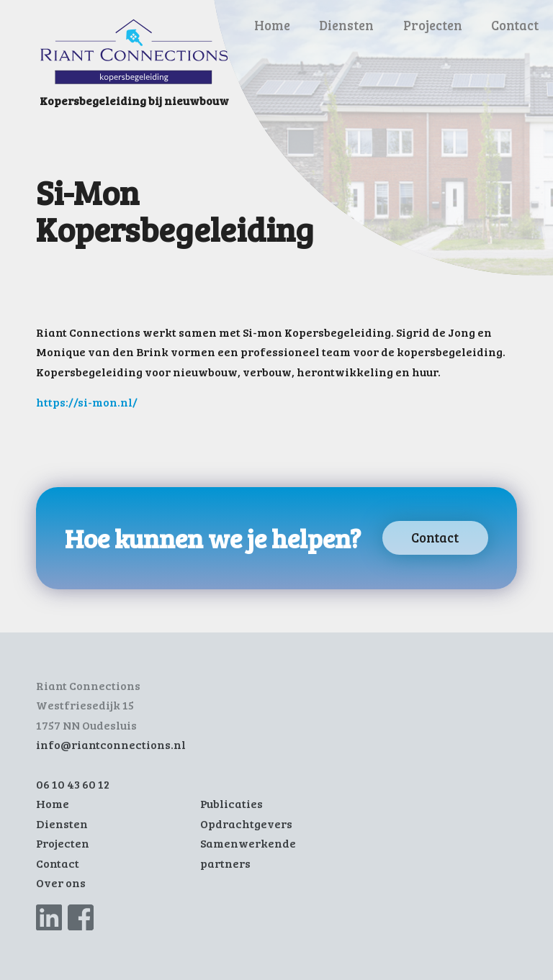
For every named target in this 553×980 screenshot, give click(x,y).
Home (272, 25)
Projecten (433, 25)
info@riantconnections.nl (111, 745)
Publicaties (231, 804)
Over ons (61, 883)
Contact (515, 25)
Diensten (346, 25)
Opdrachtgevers (246, 824)
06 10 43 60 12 (73, 784)
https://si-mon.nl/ (87, 402)
